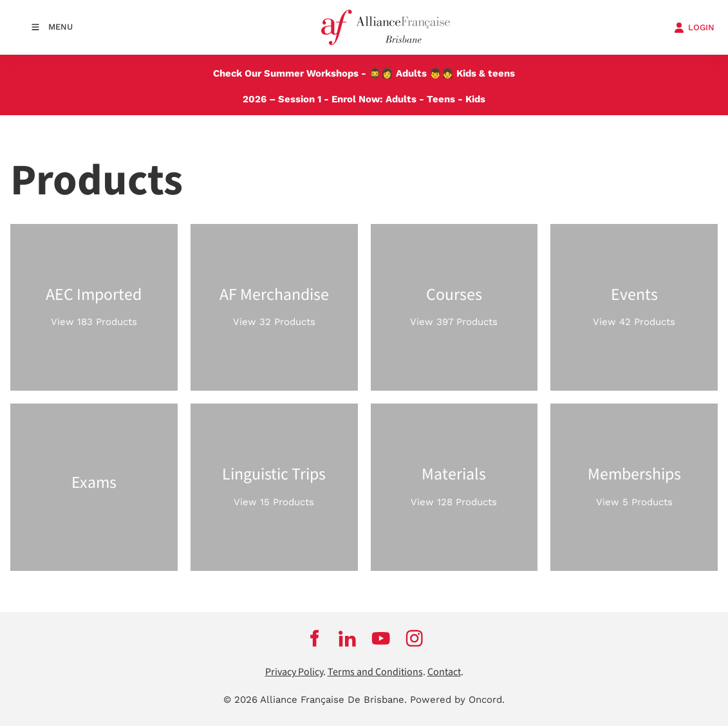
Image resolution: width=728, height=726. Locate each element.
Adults (411, 73)
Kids (475, 99)
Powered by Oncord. (457, 700)
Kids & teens (486, 73)
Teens (441, 99)
